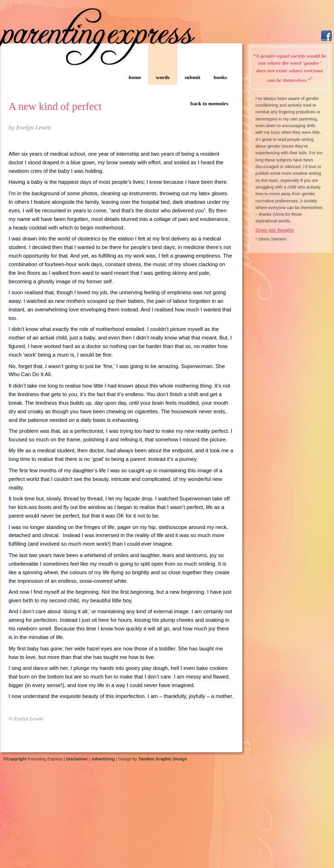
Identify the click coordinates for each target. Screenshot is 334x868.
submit (193, 77)
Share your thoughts (275, 230)
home (135, 77)
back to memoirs (209, 103)
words (163, 77)
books (221, 77)
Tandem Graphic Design (162, 759)
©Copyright (15, 759)
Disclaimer (77, 759)
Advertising (103, 759)
